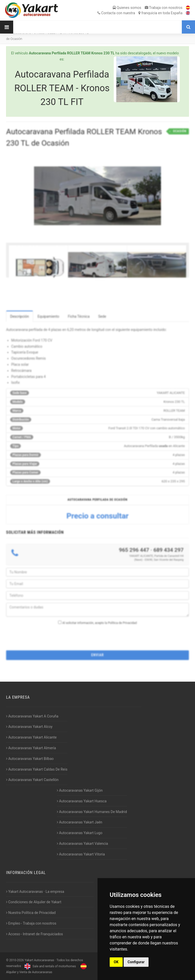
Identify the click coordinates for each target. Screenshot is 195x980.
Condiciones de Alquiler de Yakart (34, 902)
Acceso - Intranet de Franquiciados (35, 934)
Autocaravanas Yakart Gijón (80, 790)
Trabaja (164, 8)
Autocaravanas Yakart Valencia (82, 844)
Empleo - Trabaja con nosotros (31, 923)
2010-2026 (16, 960)
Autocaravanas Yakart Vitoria (81, 854)
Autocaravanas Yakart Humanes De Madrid (92, 812)
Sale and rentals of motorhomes (50, 966)
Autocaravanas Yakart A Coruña (32, 716)
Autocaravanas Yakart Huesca (82, 801)
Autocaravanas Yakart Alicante (31, 737)
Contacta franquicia (140, 13)
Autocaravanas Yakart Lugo (80, 833)
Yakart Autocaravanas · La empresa (35, 892)
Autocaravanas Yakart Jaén (80, 822)
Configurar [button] (136, 962)
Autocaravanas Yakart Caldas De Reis (37, 769)
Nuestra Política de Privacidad (31, 913)
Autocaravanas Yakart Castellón (32, 780)
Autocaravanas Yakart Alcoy (29, 727)
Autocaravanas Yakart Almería (31, 748)
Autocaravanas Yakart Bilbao (30, 759)
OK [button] (116, 962)
